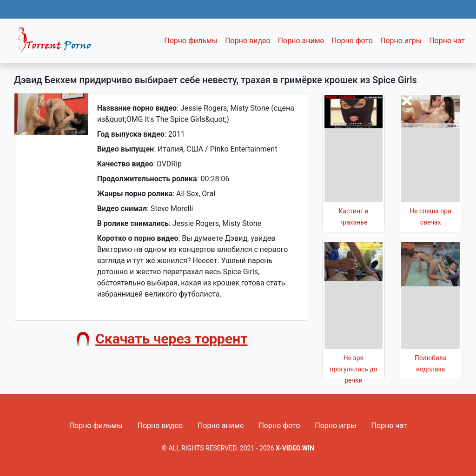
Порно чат (447, 41)
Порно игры (401, 41)
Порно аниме (301, 41)
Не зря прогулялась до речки (353, 369)
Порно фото (352, 41)
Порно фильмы (191, 41)
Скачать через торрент (171, 339)
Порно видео (248, 41)
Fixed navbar (59, 43)
